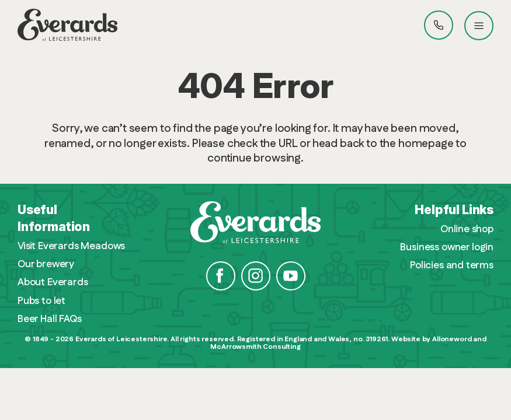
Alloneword (452, 339)
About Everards (53, 283)
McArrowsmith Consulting (255, 347)
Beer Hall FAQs (50, 319)
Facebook (221, 276)
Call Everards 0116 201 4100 (439, 25)
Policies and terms (452, 266)
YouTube (291, 276)
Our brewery (46, 265)
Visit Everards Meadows (71, 246)
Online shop (467, 230)
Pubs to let (41, 301)
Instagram (256, 276)
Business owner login (447, 248)
